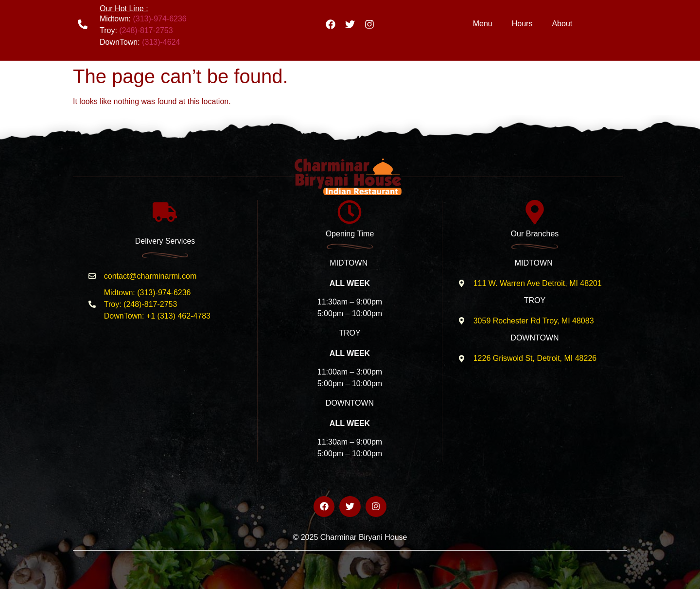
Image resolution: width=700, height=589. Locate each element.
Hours (522, 24)
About (562, 24)
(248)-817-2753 (146, 30)
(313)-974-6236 (159, 19)
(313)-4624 (161, 42)
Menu (483, 24)
